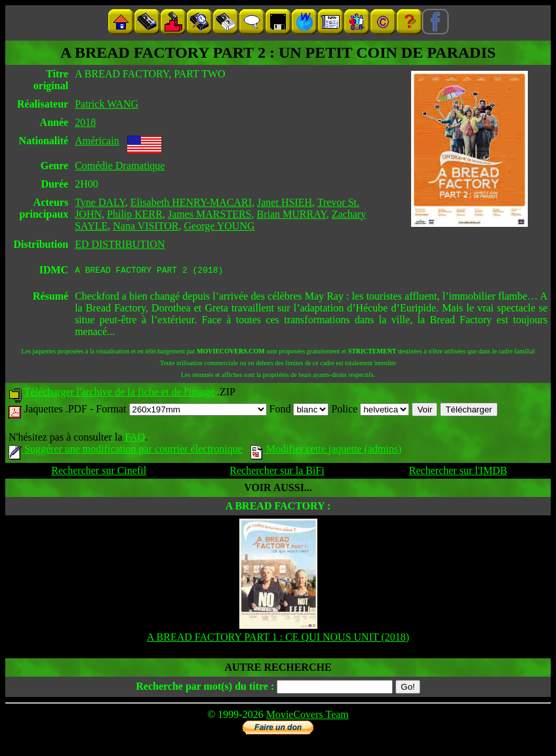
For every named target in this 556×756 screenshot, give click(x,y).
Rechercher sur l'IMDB (458, 472)
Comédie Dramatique (120, 166)
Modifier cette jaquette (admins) (326, 451)
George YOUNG (220, 226)
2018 (85, 122)
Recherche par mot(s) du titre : (205, 688)
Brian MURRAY (292, 214)
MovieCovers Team (308, 716)
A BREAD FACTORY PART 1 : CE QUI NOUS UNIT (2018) (278, 639)
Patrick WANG (107, 104)
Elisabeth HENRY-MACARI (191, 202)
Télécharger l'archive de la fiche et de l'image (119, 394)
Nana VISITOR (146, 226)
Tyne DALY (100, 202)
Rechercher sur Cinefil (99, 472)
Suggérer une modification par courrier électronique (126, 451)
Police (370, 411)
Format (181, 411)
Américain (97, 141)
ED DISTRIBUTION (120, 244)
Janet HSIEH (285, 202)
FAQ (135, 439)
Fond (299, 411)
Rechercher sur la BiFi (277, 472)
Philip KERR (135, 214)
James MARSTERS (210, 214)
